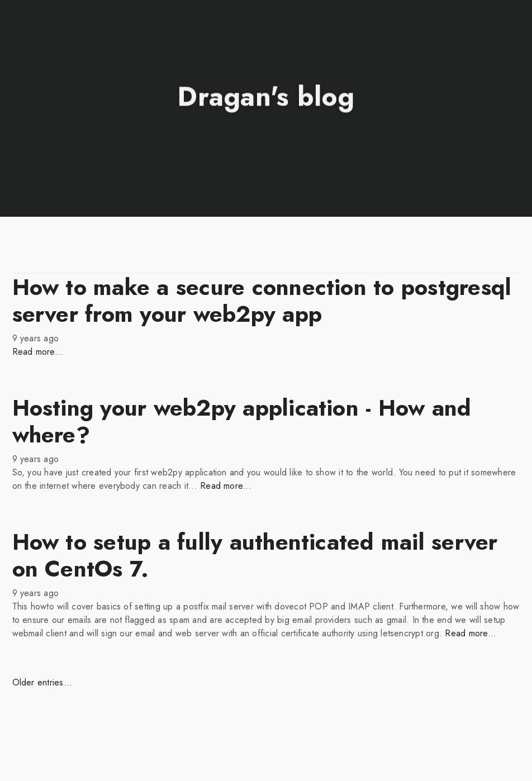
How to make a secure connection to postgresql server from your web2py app (262, 301)
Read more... (38, 352)
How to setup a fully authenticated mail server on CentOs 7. (255, 555)
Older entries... (42, 682)
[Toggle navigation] (506, 18)
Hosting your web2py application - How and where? (242, 421)
